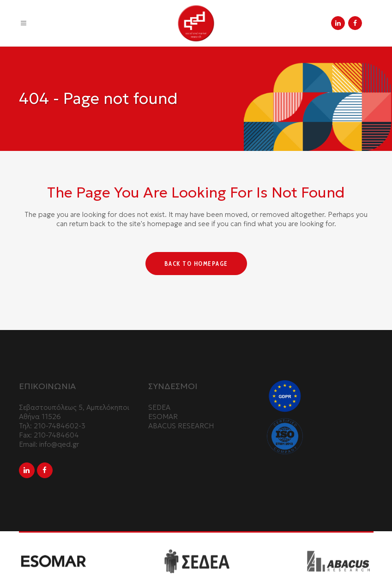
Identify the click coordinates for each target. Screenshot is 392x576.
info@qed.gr (59, 444)
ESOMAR (163, 417)
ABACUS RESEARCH (181, 426)
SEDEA (159, 407)
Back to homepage (196, 264)
